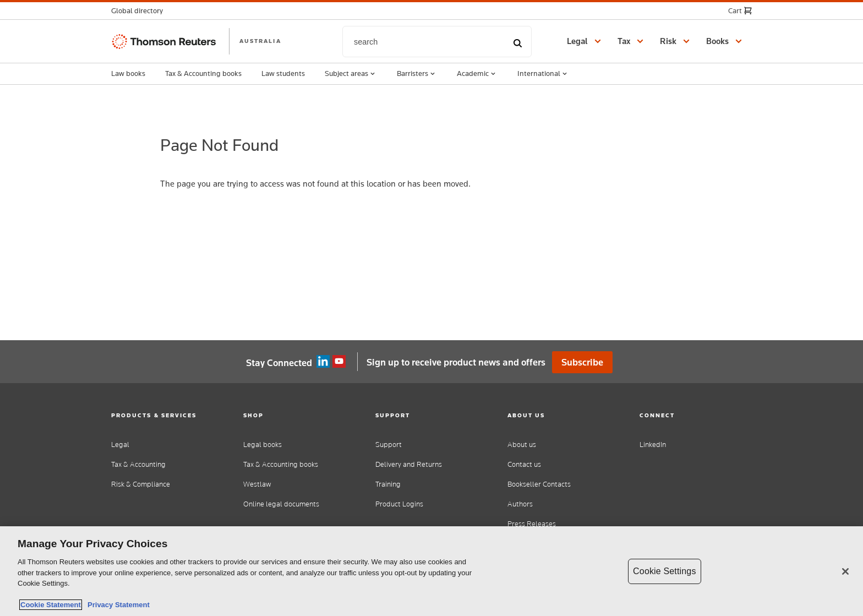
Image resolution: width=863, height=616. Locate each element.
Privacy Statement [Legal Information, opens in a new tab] (117, 605)
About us (522, 445)
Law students (283, 73)
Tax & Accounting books (203, 73)
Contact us (524, 464)
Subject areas (351, 74)
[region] (431, 571)
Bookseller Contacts (539, 484)
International (543, 74)
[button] (140, 11)
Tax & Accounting (138, 464)
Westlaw (257, 484)
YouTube (339, 362)
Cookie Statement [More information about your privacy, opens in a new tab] (51, 605)
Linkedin (323, 362)
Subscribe (582, 362)
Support (389, 445)
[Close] (845, 571)
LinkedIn (653, 445)
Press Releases (532, 524)
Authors (520, 504)
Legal (120, 445)
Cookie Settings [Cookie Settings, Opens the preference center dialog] (664, 571)
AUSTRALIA (260, 41)
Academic (477, 74)
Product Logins (399, 504)
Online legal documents (281, 504)
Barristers (417, 74)
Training (388, 484)
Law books (128, 73)
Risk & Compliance (141, 484)
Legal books (263, 445)
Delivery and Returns (409, 464)
